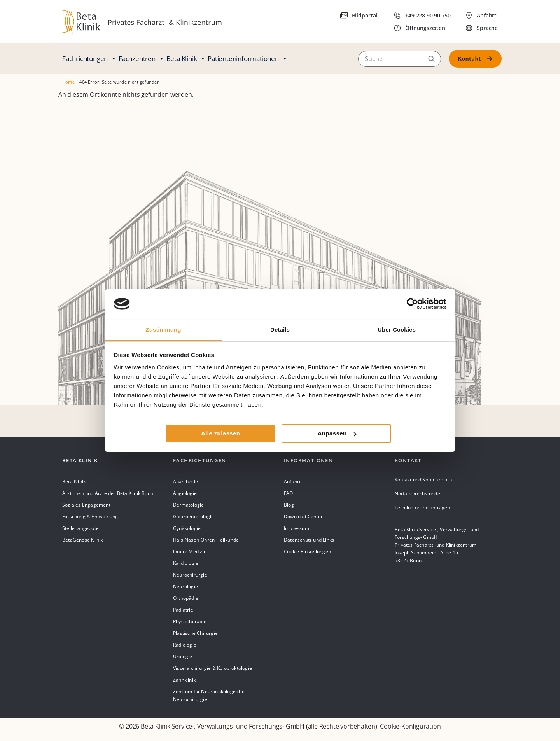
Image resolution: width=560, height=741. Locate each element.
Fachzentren (142, 59)
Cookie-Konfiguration (410, 726)
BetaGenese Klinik (82, 540)
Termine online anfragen (423, 508)
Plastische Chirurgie (195, 633)
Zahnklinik (184, 680)
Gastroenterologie (193, 516)
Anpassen (337, 433)
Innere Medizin (190, 551)
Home (68, 82)
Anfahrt (292, 481)
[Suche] (400, 59)
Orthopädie (186, 598)
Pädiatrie (183, 610)
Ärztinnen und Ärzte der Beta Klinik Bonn (108, 493)
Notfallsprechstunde (417, 494)
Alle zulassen (220, 433)
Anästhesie (185, 481)
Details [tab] (280, 329)
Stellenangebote (80, 528)
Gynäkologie (187, 528)
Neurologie (185, 586)
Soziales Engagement (86, 505)
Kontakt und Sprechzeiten (423, 480)
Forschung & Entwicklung (90, 516)
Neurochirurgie (190, 575)
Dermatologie (188, 505)
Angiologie (185, 493)
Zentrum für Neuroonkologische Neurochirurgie (209, 695)
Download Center (303, 516)
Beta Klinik (186, 59)
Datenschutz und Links (309, 540)
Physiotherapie (190, 621)
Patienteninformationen (248, 59)
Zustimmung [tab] (164, 329)
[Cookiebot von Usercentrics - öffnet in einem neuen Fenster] (412, 304)
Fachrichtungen (89, 59)
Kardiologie (186, 563)
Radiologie (185, 645)
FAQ (289, 493)
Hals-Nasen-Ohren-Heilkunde (206, 540)
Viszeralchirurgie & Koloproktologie (213, 668)
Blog (289, 505)
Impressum (297, 528)
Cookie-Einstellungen (307, 551)
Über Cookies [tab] (397, 329)
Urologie (183, 656)
